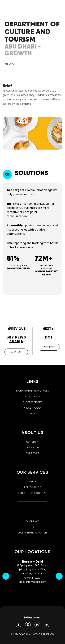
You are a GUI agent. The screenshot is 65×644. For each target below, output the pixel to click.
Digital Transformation (32, 533)
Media (32, 482)
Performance (32, 487)
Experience (33, 521)
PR (32, 527)
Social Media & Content (32, 493)
